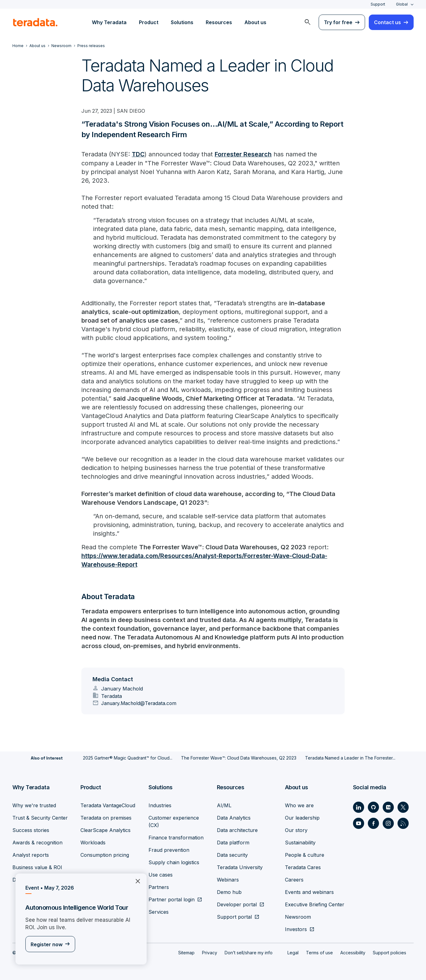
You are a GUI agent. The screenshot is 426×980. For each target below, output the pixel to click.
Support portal (234, 917)
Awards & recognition (37, 842)
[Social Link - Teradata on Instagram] (388, 823)
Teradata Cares (303, 867)
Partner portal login (172, 899)
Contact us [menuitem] (387, 22)
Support (378, 4)
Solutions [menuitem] (182, 22)
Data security (232, 855)
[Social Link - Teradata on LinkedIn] (359, 807)
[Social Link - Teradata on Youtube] (359, 823)
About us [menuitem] (255, 22)
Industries (160, 805)
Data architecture (237, 830)
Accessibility (353, 952)
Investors (296, 929)
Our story (296, 830)
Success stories (31, 830)
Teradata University (240, 867)
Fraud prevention (169, 850)
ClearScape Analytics (105, 830)
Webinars (228, 879)
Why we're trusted (34, 805)
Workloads (93, 842)
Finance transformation (176, 837)
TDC (138, 154)
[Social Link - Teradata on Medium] (388, 807)
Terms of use (319, 952)
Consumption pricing (105, 855)
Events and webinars (309, 892)
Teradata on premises (106, 817)
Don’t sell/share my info (249, 952)
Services (159, 912)
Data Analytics (234, 817)
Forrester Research (244, 154)
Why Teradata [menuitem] (109, 22)
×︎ (135, 880)
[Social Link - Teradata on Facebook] (373, 823)
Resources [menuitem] (219, 22)
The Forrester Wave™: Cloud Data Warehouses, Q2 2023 (239, 758)
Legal (293, 952)
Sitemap (186, 952)
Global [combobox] (402, 4)
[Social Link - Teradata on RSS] (403, 823)
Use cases (161, 874)
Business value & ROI (37, 867)
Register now (47, 944)
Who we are (299, 805)
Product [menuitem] (149, 22)
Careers (294, 879)
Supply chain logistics (174, 862)
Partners (159, 887)
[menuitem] (308, 22)
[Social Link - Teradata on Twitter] (403, 807)
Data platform (233, 842)
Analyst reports (31, 855)
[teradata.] (35, 22)
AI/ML (224, 805)
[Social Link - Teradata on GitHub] (373, 807)
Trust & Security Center (40, 817)
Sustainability (300, 842)
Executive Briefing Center (315, 904)
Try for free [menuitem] (338, 22)
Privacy (210, 952)
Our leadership (302, 817)
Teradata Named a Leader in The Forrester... (350, 758)
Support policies (389, 952)
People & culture (305, 855)
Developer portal (237, 904)
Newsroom (298, 917)
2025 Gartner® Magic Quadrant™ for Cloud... (128, 758)
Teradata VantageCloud (108, 805)
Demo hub (229, 892)
